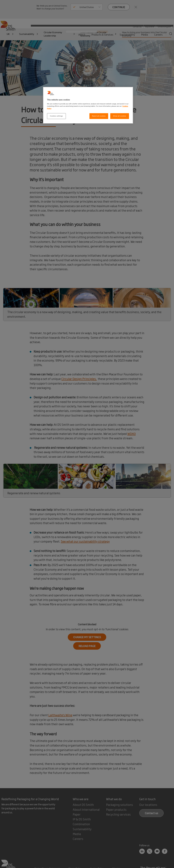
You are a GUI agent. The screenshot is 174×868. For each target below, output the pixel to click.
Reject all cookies (99, 116)
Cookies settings (56, 116)
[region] (88, 105)
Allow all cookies (120, 116)
